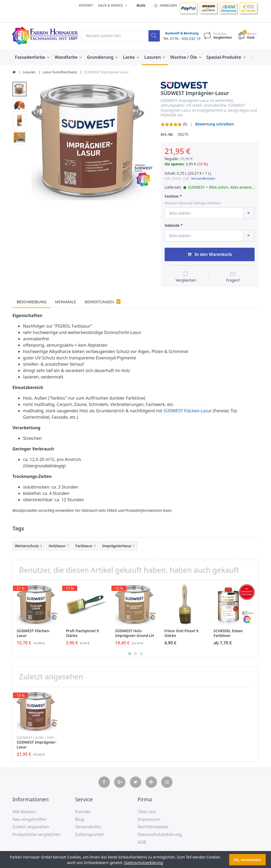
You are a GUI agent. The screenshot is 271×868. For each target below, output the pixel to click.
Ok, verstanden (247, 860)
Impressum (149, 819)
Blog (141, 5)
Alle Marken (24, 812)
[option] (92, 142)
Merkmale (66, 302)
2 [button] (135, 654)
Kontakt (86, 5)
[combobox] (210, 213)
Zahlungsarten (90, 834)
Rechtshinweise (153, 827)
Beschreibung (32, 302)
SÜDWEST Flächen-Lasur (188, 411)
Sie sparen (174, 164)
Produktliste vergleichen (37, 834)
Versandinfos (88, 827)
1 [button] (130, 654)
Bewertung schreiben (215, 124)
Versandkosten (203, 178)
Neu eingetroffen (30, 819)
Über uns (147, 812)
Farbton (172, 196)
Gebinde (172, 225)
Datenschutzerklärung (160, 834)
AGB (142, 842)
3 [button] (141, 654)
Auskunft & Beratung (182, 33)
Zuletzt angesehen (31, 827)
